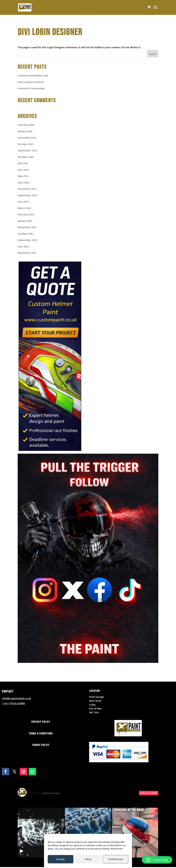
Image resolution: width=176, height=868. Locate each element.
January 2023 (25, 221)
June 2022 (23, 247)
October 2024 (26, 157)
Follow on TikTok (149, 793)
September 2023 (27, 195)
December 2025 (27, 138)
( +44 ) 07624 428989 (13, 703)
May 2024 (23, 176)
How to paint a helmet (31, 82)
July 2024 (23, 163)
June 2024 (23, 170)
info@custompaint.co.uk (16, 698)
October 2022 (26, 234)
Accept (61, 859)
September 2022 (27, 240)
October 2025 (26, 144)
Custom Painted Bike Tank (33, 76)
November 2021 (27, 253)
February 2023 (26, 214)
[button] (157, 860)
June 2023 (23, 202)
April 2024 (24, 183)
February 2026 (26, 125)
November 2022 (27, 227)
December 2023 (27, 189)
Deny (88, 859)
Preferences (116, 859)
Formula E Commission (31, 88)
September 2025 (27, 151)
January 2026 (25, 131)
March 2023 (24, 208)
